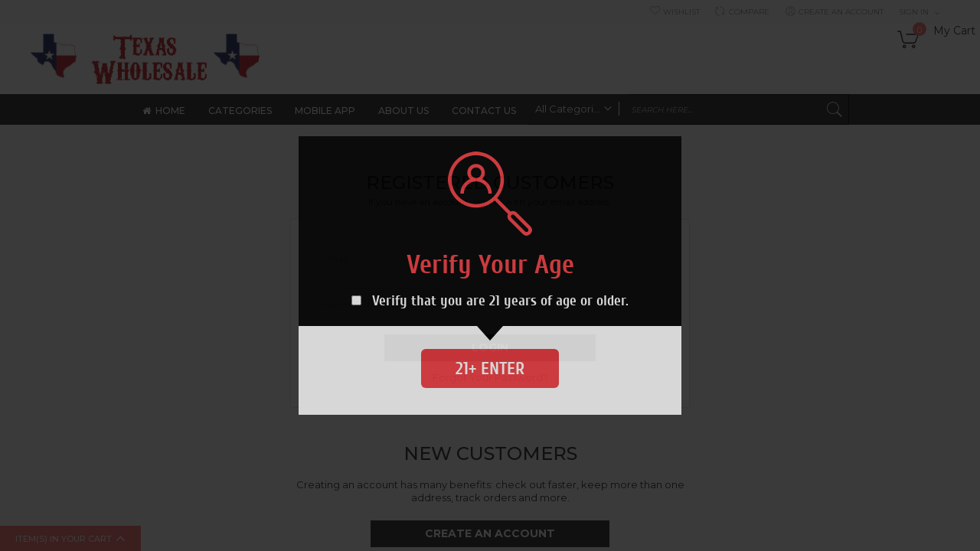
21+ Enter (490, 368)
